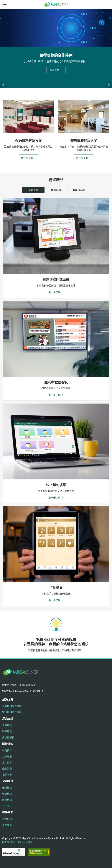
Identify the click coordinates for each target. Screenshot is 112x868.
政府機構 (7, 800)
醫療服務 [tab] (56, 190)
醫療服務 (7, 731)
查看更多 (56, 70)
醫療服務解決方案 (12, 712)
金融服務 (7, 725)
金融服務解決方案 (12, 706)
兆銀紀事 (7, 756)
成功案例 (8, 781)
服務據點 (7, 825)
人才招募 (7, 763)
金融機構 (7, 788)
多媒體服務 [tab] (79, 190)
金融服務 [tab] (33, 190)
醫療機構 (7, 794)
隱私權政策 (8, 842)
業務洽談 (7, 819)
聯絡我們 (8, 812)
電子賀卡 (7, 775)
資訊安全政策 (25, 842)
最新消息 (7, 769)
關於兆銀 (8, 744)
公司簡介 (7, 750)
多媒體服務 (8, 737)
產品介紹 (8, 719)
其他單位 (7, 806)
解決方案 (8, 699)
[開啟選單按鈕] (5, 5)
